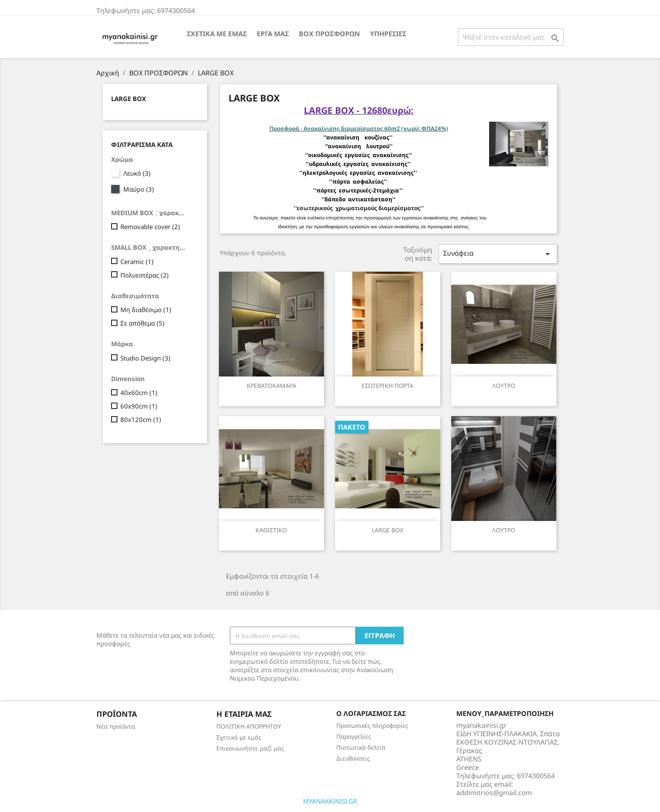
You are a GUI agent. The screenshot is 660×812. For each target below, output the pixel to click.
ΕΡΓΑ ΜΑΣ (273, 34)
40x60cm (139, 393)
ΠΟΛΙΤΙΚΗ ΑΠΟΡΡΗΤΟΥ (249, 726)
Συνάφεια (498, 254)
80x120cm (141, 419)
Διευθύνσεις (353, 758)
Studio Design (145, 358)
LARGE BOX (129, 99)
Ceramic (137, 262)
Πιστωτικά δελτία (361, 747)
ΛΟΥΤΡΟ (504, 386)
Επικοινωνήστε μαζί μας (250, 748)
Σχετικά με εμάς (217, 34)
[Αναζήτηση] (511, 37)
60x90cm (139, 406)
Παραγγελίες (354, 736)
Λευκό (137, 173)
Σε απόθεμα (142, 323)
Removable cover (150, 227)
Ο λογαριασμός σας (371, 713)
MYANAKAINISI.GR (330, 801)
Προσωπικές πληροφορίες (372, 725)
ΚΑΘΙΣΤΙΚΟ (271, 530)
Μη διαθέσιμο (146, 310)
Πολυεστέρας (145, 275)
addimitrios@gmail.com (494, 793)
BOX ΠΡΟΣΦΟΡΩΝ (329, 34)
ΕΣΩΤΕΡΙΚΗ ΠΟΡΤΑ (387, 386)
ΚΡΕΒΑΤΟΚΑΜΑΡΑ (271, 386)
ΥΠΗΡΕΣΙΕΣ (388, 34)
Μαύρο (139, 189)
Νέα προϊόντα (116, 726)
